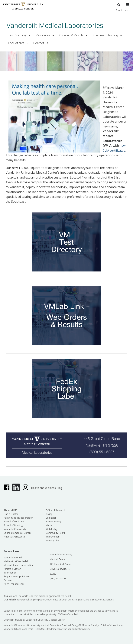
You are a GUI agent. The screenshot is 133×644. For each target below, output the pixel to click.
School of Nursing (13, 525)
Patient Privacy (54, 522)
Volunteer (51, 518)
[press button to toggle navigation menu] (127, 9)
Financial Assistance (14, 537)
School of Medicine (14, 522)
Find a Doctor (11, 514)
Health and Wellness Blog (47, 488)
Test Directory (17, 35)
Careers (8, 580)
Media (49, 525)
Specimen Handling (105, 35)
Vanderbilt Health (13, 558)
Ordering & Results (71, 35)
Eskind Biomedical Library (18, 533)
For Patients (16, 43)
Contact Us (41, 43)
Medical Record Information (19, 565)
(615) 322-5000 (58, 578)
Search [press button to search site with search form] (119, 7)
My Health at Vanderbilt (16, 561)
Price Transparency (14, 584)
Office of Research (56, 510)
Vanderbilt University (15, 529)
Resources (43, 35)
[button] (30, 36)
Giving (49, 514)
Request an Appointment (17, 576)
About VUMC (11, 510)
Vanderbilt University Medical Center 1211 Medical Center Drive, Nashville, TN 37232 (61, 564)
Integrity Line (53, 540)
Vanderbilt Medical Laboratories (55, 26)
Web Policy (52, 529)
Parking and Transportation (18, 518)
